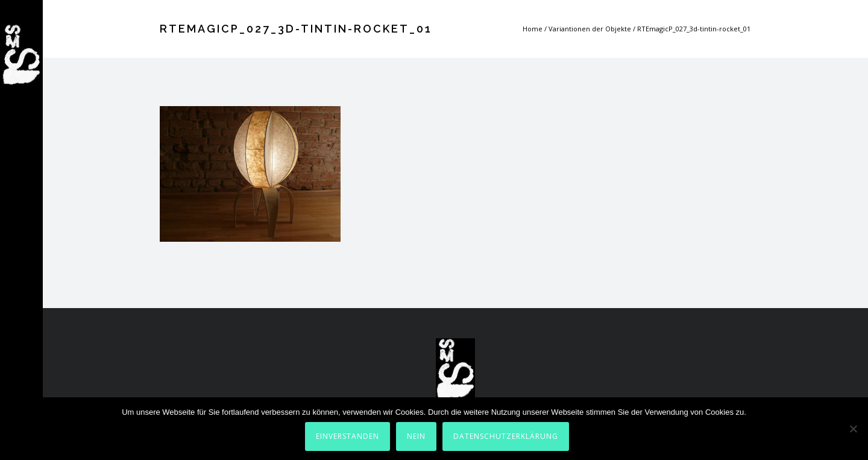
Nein (416, 436)
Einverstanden (348, 436)
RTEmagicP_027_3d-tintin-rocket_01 (694, 29)
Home (533, 29)
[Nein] (853, 429)
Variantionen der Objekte (590, 29)
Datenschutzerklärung (506, 436)
